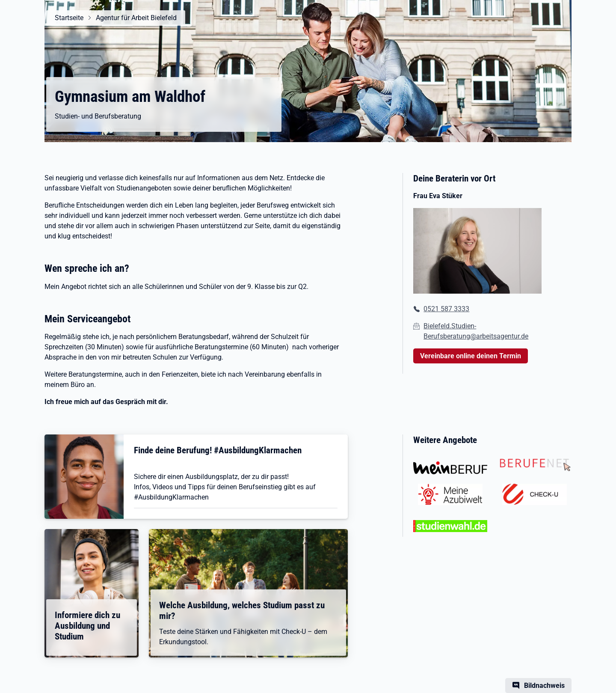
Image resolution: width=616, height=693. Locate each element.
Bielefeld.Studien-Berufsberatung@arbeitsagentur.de (476, 331)
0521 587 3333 (446, 309)
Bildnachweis (544, 686)
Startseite (69, 18)
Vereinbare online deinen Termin (471, 356)
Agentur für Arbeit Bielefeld (136, 18)
